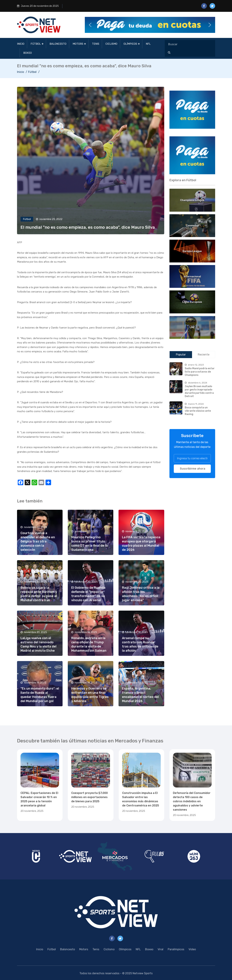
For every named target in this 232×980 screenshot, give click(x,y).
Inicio (21, 44)
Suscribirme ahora (193, 469)
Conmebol (192, 226)
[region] (192, 110)
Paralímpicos (176, 949)
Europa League (192, 251)
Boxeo (28, 53)
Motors (78, 44)
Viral (160, 949)
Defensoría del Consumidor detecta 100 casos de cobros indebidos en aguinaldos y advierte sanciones (192, 801)
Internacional (192, 277)
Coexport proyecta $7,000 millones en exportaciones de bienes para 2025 (89, 797)
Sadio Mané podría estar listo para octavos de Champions (200, 372)
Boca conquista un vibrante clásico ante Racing (198, 411)
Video (192, 949)
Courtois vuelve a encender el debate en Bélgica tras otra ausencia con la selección (38, 541)
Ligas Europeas (192, 302)
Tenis (96, 44)
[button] (150, 25)
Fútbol (36, 44)
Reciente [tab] (204, 355)
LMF (192, 327)
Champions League (192, 200)
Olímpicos (130, 44)
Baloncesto (58, 44)
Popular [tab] (181, 355)
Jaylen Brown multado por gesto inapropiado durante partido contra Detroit (199, 391)
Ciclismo (111, 44)
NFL (148, 44)
